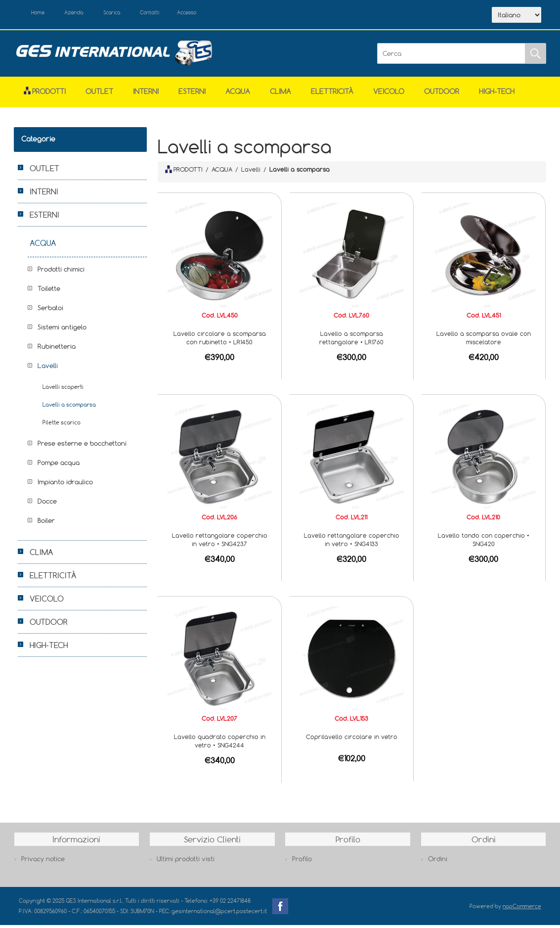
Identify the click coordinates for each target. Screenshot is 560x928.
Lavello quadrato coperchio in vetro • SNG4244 (220, 744)
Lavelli (48, 368)
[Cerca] (451, 56)
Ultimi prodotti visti (186, 862)
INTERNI (146, 94)
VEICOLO (389, 94)
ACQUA (238, 94)
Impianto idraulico (65, 484)
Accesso (223, 14)
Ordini (438, 862)
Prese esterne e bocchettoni (82, 446)
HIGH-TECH (497, 94)
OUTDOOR (442, 94)
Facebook (280, 909)
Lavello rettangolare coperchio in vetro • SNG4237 (220, 542)
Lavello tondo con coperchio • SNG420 (484, 542)
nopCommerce (522, 908)
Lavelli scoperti (63, 389)
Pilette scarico (62, 425)
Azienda (86, 14)
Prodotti (45, 94)
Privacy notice (43, 862)
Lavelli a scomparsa (69, 407)
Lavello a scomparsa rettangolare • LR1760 (351, 341)
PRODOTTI (184, 172)
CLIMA (280, 94)
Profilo (302, 862)
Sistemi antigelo (62, 329)
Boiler (46, 523)
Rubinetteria (57, 349)
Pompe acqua (59, 465)
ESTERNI (192, 94)
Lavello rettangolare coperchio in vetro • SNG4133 (352, 542)
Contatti (179, 14)
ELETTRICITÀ (332, 94)
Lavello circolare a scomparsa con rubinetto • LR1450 (220, 341)
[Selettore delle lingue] (517, 16)
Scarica (133, 14)
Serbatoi (50, 310)
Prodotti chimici (61, 272)
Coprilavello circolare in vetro (352, 740)
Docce (47, 504)
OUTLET (99, 94)
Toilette (49, 291)
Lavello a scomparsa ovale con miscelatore (484, 341)
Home (43, 14)
